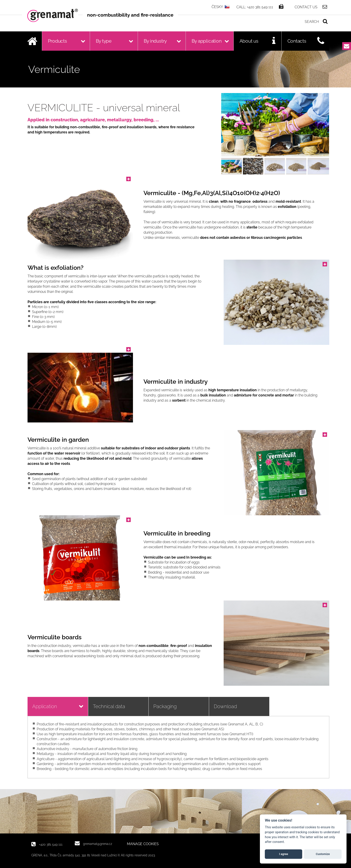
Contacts (297, 41)
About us (249, 41)
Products (57, 41)
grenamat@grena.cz (98, 844)
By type (104, 41)
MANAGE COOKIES (143, 844)
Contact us (306, 7)
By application (207, 41)
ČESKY (217, 7)
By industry (155, 41)
